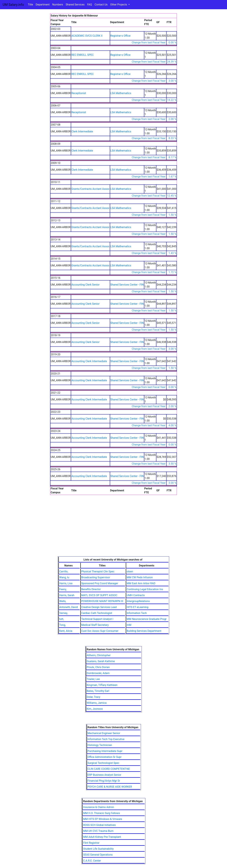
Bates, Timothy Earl (98, 691)
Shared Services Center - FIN (127, 285)
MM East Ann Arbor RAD (141, 583)
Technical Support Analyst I (97, 619)
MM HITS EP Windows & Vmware (103, 819)
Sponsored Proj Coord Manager (100, 583)
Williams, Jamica (97, 703)
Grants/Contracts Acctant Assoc (90, 189)
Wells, (63, 601)
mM (129, 625)
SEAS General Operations (98, 855)
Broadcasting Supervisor (96, 577)
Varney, (64, 613)
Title (30, 5)
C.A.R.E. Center (92, 861)
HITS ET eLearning (138, 607)
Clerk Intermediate (82, 131)
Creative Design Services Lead (99, 607)
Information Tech (137, 613)
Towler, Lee (93, 679)
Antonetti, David (69, 607)
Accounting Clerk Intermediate (89, 361)
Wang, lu (64, 577)
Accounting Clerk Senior (85, 285)
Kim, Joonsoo (95, 709)
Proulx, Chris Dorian (98, 667)
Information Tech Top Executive (106, 739)
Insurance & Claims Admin (99, 807)
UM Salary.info (13, 5)
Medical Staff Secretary (95, 625)
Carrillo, (64, 571)
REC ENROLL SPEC (83, 55)
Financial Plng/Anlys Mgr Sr (104, 781)
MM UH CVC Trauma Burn (98, 831)
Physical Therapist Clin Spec (98, 571)
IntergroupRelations (138, 601)
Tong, (63, 625)
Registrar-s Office (120, 36)
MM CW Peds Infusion (140, 577)
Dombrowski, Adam (98, 673)
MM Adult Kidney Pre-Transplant (102, 837)
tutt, (62, 619)
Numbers (58, 5)
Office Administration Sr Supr (105, 757)
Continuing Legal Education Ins (145, 589)
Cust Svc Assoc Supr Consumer (100, 631)
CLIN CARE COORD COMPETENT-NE (109, 769)
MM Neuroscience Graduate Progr (147, 619)
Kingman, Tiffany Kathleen (102, 685)
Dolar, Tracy (94, 697)
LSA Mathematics (121, 93)
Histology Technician (100, 745)
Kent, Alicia (66, 631)
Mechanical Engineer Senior (104, 733)
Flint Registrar (91, 843)
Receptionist (79, 93)
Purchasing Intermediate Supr (105, 751)
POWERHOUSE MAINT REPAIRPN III (102, 601)
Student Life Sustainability (98, 849)
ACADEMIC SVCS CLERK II (87, 36)
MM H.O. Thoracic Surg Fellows (101, 813)
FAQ (90, 5)
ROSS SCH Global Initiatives (99, 825)
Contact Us (101, 5)
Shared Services (75, 5)
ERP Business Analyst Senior (104, 775)
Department (43, 5)
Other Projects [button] (119, 5)
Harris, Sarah (67, 595)
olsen (130, 571)
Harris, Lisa (66, 583)
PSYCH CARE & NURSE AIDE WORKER (110, 787)
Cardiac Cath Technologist (97, 613)
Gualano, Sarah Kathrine (101, 661)
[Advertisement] (113, 532)
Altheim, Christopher (99, 655)
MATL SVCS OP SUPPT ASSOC (99, 595)
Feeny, (63, 589)
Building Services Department (144, 631)
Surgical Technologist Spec (103, 763)
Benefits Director (91, 589)
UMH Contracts (136, 595)
